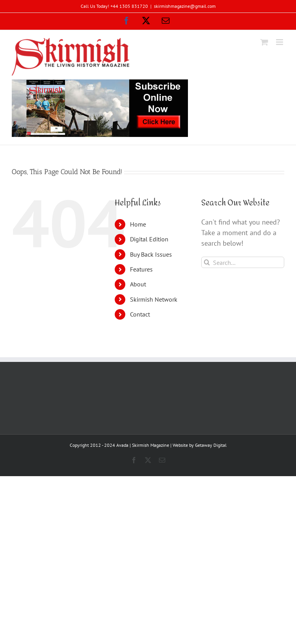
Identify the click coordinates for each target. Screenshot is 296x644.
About (138, 284)
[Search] (207, 262)
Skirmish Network (154, 299)
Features (141, 269)
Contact (140, 314)
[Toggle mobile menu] (280, 42)
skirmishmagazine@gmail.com (185, 6)
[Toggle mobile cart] (264, 42)
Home (138, 224)
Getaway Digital (211, 445)
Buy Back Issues (151, 254)
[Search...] (243, 262)
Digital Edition (149, 239)
